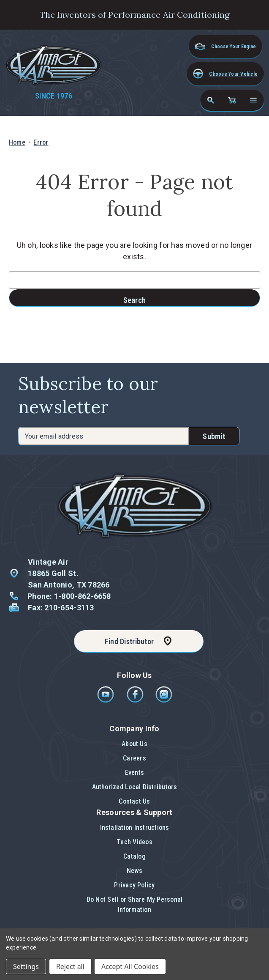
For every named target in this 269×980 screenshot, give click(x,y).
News (135, 871)
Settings (26, 966)
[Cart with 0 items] (232, 100)
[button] (225, 74)
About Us (134, 744)
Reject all (70, 966)
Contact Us (134, 801)
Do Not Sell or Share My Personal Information (135, 905)
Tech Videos (134, 842)
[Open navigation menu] (253, 100)
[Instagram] (164, 701)
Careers (134, 758)
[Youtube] (106, 701)
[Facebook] (136, 701)
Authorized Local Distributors (135, 787)
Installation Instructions (135, 828)
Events (134, 773)
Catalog (134, 856)
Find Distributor (129, 641)
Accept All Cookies (130, 966)
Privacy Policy (134, 885)
